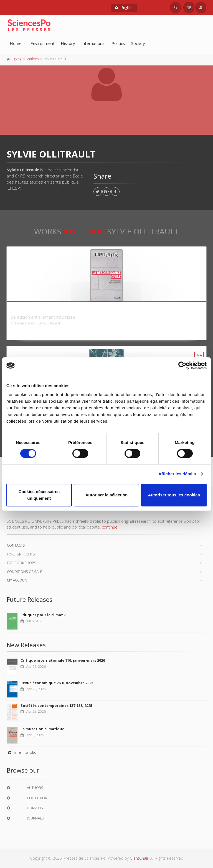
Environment (43, 43)
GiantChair (139, 858)
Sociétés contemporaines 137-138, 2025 (56, 705)
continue (110, 527)
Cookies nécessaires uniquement (39, 495)
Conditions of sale (25, 572)
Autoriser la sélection (107, 495)
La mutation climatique (42, 729)
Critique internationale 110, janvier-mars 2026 (63, 660)
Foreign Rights (21, 554)
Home (16, 43)
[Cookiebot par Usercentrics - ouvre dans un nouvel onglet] (182, 366)
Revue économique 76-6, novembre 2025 (57, 683)
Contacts (16, 545)
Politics (118, 43)
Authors (33, 59)
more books (21, 752)
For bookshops (22, 563)
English (124, 8)
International (93, 43)
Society (138, 43)
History (68, 43)
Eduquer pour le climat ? (43, 615)
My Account (18, 580)
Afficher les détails (177, 474)
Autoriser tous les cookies (174, 495)
